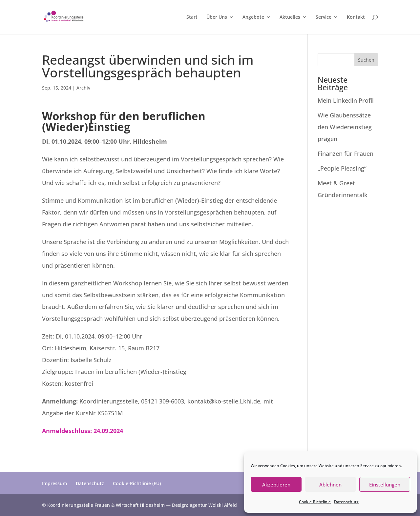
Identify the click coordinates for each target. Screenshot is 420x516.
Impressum (54, 483)
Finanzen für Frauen (347, 154)
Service (324, 17)
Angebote (253, 17)
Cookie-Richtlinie (315, 502)
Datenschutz (346, 502)
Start (192, 17)
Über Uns (217, 17)
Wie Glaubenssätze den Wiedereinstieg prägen (345, 127)
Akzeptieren (276, 485)
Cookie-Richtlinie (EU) (137, 483)
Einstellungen (385, 485)
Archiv (83, 88)
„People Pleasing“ (342, 168)
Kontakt (356, 17)
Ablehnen (330, 485)
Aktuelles (290, 17)
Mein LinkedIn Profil (346, 100)
